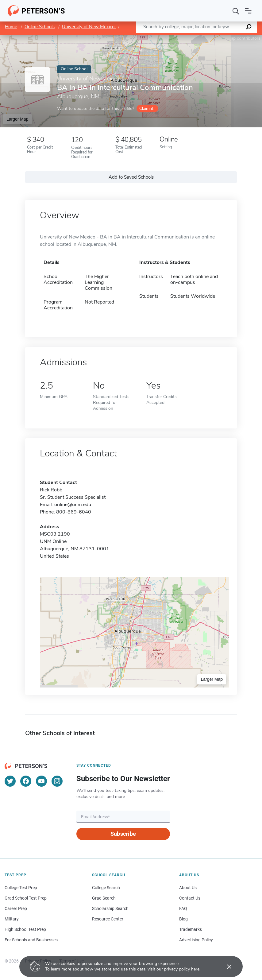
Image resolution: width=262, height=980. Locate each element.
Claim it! (147, 108)
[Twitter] (10, 781)
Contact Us (190, 898)
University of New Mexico (89, 27)
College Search (106, 888)
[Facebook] (26, 781)
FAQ (183, 908)
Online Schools (40, 27)
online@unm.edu (73, 505)
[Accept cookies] (225, 966)
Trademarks (191, 929)
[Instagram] (57, 781)
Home (11, 27)
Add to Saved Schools (131, 177)
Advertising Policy (196, 940)
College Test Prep (21, 888)
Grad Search (104, 898)
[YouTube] (41, 781)
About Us (188, 888)
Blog (183, 919)
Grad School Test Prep (26, 898)
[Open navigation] (248, 11)
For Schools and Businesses (31, 940)
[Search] (236, 11)
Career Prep (16, 908)
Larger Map (17, 119)
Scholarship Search (110, 908)
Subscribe (123, 834)
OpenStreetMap (220, 38)
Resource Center (108, 919)
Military (12, 919)
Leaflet (188, 38)
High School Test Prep (25, 929)
